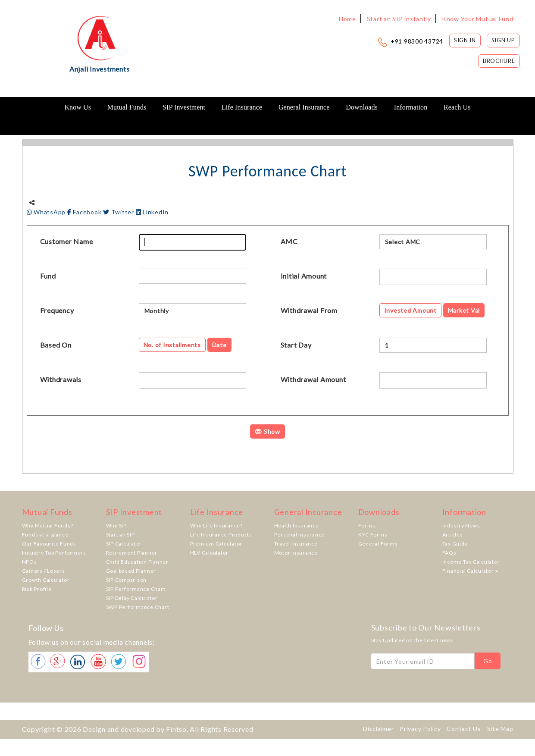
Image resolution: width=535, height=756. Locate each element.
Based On (56, 345)
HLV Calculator (210, 553)
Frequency (57, 310)
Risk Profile (37, 589)
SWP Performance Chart (138, 607)
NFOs (30, 562)
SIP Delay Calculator (132, 598)
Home (347, 19)
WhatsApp (47, 212)
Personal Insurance (300, 535)
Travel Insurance (296, 544)
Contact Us (464, 729)
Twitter (119, 212)
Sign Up (503, 40)
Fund (48, 276)
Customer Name (67, 241)
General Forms (378, 544)
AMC (289, 241)
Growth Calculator (46, 580)
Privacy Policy (420, 729)
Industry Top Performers (54, 553)
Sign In (465, 40)
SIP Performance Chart (136, 589)
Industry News (461, 525)
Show (267, 431)
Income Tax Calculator (471, 562)
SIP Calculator (124, 544)
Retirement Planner (132, 553)
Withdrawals (61, 379)
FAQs (449, 553)
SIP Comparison (127, 580)
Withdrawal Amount (313, 379)
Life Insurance (242, 107)
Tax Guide (455, 544)
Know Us (78, 107)
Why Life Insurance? (216, 525)
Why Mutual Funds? (48, 525)
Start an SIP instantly (399, 19)
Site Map (500, 729)
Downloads (362, 107)
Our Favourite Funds (49, 544)
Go (488, 661)
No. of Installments (172, 345)
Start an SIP (120, 535)
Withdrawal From (309, 310)
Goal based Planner (131, 571)
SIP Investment (184, 107)
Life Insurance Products (221, 535)
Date (219, 345)
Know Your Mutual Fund (478, 19)
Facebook (85, 212)
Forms (367, 525)
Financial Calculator (470, 571)
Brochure (499, 61)
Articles (453, 535)
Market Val (464, 310)
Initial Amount (304, 276)
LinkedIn (152, 212)
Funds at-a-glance (45, 535)
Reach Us (457, 107)
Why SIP (116, 525)
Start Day (296, 345)
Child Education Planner (137, 562)
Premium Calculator (216, 544)
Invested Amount (410, 310)
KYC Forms (373, 535)
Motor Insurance (296, 553)
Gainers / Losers (44, 571)
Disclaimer (379, 729)
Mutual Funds (127, 107)
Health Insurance (297, 525)
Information (411, 107)
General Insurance (304, 107)
